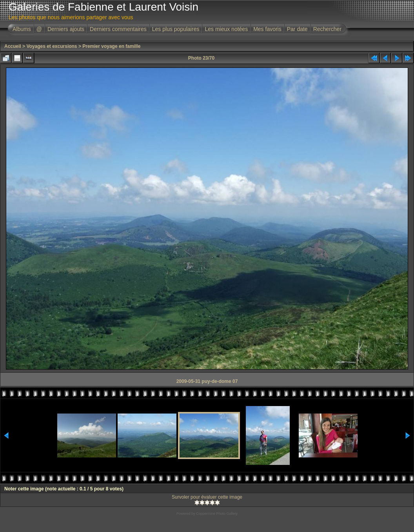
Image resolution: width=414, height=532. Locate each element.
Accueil (13, 46)
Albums (22, 29)
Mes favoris (267, 29)
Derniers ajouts (66, 29)
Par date (297, 29)
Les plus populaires (176, 29)
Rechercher (327, 29)
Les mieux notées (226, 29)
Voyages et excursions (52, 46)
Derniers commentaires (118, 29)
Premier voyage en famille (111, 46)
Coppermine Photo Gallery (217, 514)
